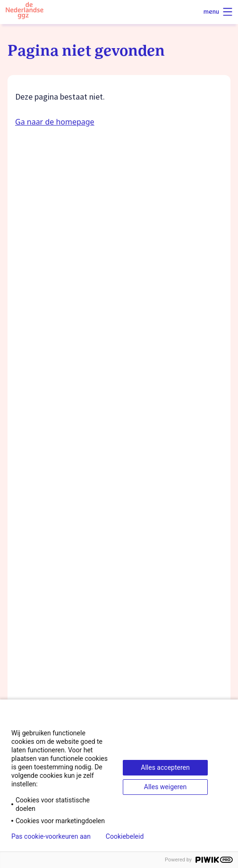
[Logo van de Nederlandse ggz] (25, 12)
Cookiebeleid (125, 836)
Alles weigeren (165, 787)
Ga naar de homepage (55, 122)
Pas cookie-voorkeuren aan (51, 836)
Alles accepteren (165, 767)
